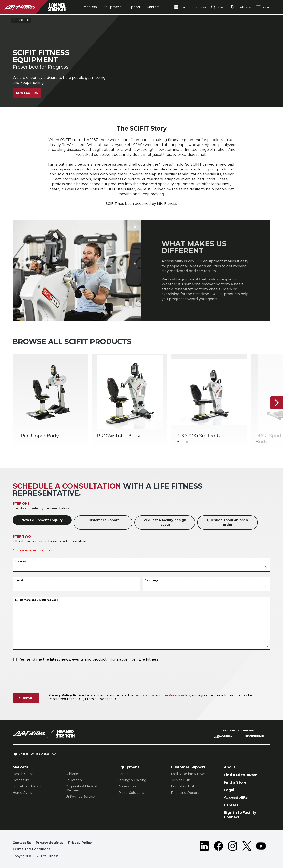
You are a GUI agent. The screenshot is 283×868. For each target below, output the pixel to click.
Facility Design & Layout (189, 774)
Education (74, 780)
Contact (153, 7)
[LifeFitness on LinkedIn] (204, 847)
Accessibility (236, 797)
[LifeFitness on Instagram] (233, 847)
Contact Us (27, 93)
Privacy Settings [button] (50, 843)
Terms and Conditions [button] (31, 849)
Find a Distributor (240, 775)
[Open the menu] (262, 7)
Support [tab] (134, 7)
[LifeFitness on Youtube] (261, 847)
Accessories (127, 786)
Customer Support (103, 520)
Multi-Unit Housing (28, 786)
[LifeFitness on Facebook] (219, 847)
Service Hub (181, 780)
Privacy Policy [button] (80, 843)
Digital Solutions (131, 793)
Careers (231, 805)
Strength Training (132, 780)
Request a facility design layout (165, 522)
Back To (21, 20)
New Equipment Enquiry (42, 520)
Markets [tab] (90, 7)
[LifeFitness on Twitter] (247, 847)
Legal (229, 790)
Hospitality (21, 780)
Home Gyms (22, 793)
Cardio (123, 774)
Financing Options (185, 793)
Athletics (72, 774)
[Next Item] (277, 403)
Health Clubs (23, 774)
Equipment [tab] (112, 7)
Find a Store (235, 782)
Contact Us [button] (22, 843)
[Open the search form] (218, 7)
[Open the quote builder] (241, 7)
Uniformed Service (80, 797)
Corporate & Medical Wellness (81, 788)
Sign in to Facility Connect (240, 815)
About (230, 767)
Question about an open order (227, 522)
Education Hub (183, 786)
